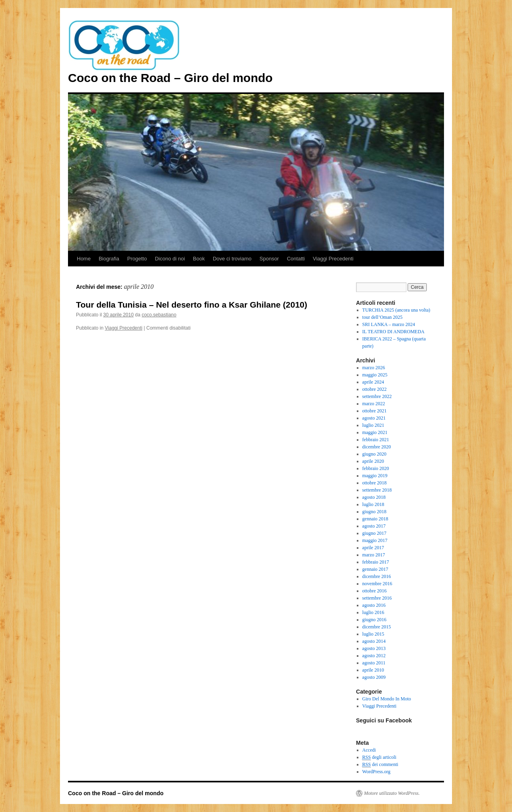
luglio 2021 (373, 425)
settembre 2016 (377, 598)
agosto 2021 (374, 418)
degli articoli (379, 757)
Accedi (369, 750)
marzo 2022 (374, 404)
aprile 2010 (373, 670)
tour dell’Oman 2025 (383, 317)
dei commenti (380, 765)
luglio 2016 (373, 612)
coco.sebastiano (159, 315)
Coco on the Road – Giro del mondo (170, 78)
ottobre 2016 (375, 591)
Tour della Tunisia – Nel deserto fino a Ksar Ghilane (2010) (192, 305)
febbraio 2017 (376, 562)
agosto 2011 (374, 663)
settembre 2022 (377, 396)
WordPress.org (376, 772)
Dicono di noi (170, 259)
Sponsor (269, 259)
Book (199, 259)
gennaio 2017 (375, 569)
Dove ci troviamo (232, 259)
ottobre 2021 (375, 411)
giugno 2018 (374, 512)
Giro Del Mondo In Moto (387, 699)
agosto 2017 (374, 526)
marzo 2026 (374, 368)
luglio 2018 (373, 504)
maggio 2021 (375, 432)
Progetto (137, 259)
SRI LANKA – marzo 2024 (389, 324)
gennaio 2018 (375, 519)
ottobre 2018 (375, 483)
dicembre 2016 (377, 576)
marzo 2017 (374, 555)
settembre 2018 (377, 490)
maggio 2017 (375, 540)
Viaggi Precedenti (333, 259)
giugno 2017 (374, 533)
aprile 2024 (373, 382)
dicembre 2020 (377, 447)
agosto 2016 (374, 605)
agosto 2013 (374, 648)
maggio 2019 (375, 476)
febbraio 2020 (376, 468)
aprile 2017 (373, 548)
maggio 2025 (375, 375)
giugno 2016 (374, 620)
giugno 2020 (374, 454)
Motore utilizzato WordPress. (392, 793)
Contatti (296, 259)
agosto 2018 (374, 497)
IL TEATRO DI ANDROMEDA (394, 332)
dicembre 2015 (377, 627)
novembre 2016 (377, 584)
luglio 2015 (373, 634)
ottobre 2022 (375, 389)
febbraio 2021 (376, 440)
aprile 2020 (373, 461)
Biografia (109, 259)
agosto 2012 (374, 656)
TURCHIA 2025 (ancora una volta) (396, 310)
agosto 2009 (374, 677)
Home (84, 259)
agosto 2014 (374, 641)
